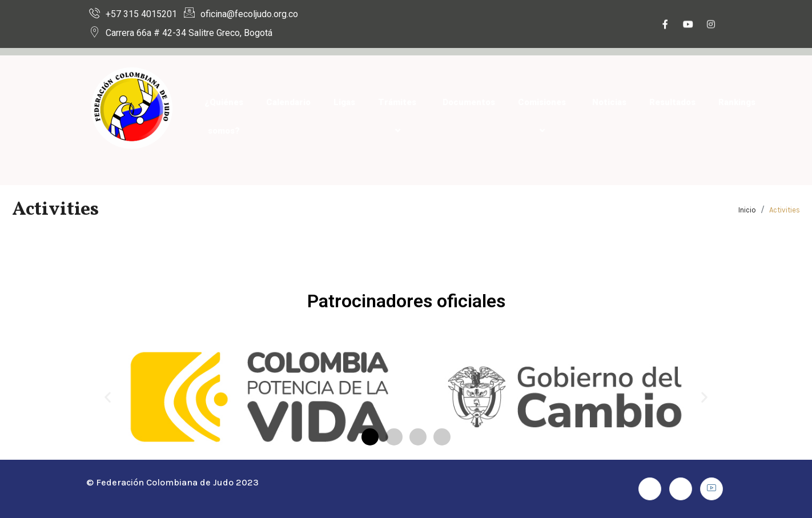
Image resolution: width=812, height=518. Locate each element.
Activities (785, 210)
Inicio (747, 210)
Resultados (672, 102)
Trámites (399, 117)
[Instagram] (711, 26)
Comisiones (544, 117)
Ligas (344, 102)
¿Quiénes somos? (224, 117)
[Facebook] (665, 26)
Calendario (288, 102)
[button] (108, 397)
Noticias (609, 102)
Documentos (469, 102)
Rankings (737, 102)
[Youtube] (688, 26)
